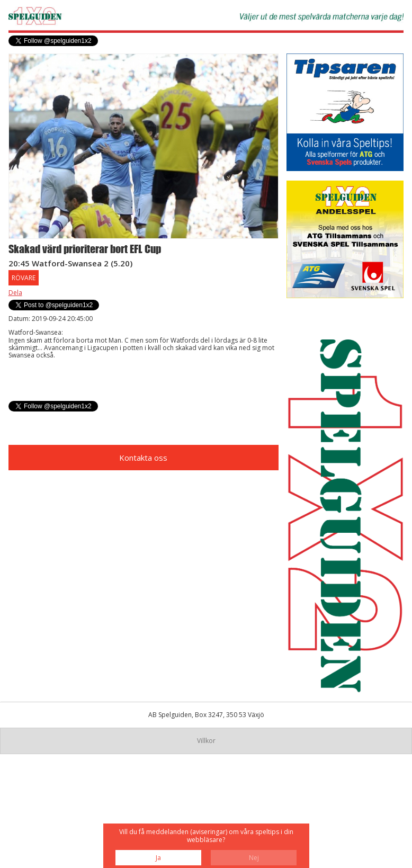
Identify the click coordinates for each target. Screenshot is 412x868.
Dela (15, 293)
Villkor (206, 741)
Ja (158, 858)
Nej (254, 858)
